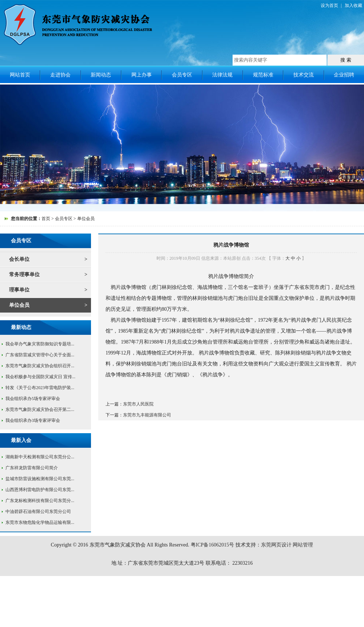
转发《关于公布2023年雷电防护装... (40, 388)
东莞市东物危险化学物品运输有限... (40, 522)
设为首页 (329, 5)
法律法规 (222, 75)
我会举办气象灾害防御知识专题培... (40, 344)
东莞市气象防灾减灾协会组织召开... (40, 366)
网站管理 (303, 545)
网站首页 (20, 75)
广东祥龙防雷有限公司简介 (32, 468)
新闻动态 (101, 75)
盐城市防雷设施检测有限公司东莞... (40, 479)
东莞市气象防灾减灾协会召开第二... (40, 409)
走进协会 (60, 75)
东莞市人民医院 (138, 404)
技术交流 (304, 75)
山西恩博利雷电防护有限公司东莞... (40, 490)
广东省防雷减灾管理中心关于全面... (40, 355)
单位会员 (19, 305)
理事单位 (19, 290)
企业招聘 (344, 75)
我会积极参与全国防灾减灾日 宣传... (40, 377)
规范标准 (263, 75)
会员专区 (182, 75)
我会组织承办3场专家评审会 (33, 420)
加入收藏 (353, 5)
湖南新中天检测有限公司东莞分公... (40, 457)
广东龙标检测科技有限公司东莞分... (40, 501)
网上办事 (142, 75)
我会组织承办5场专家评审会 (33, 399)
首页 (46, 219)
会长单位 (19, 259)
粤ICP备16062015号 (213, 545)
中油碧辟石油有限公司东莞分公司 (38, 512)
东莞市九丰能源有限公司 (147, 415)
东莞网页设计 (276, 545)
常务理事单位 (24, 275)
